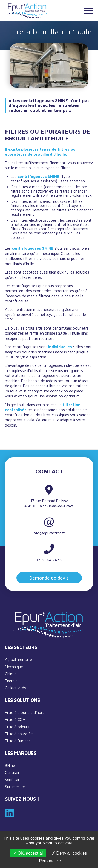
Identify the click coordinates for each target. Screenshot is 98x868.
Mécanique (14, 667)
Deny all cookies (69, 853)
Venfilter (12, 780)
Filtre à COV (15, 720)
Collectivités (15, 688)
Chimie (11, 674)
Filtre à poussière (19, 734)
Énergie (11, 681)
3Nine (10, 765)
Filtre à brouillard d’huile (25, 713)
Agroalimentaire (18, 660)
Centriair (12, 773)
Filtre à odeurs (17, 727)
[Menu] (86, 10)
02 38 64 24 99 (49, 560)
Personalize (50, 861)
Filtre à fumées (18, 741)
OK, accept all (28, 853)
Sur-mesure (15, 787)
